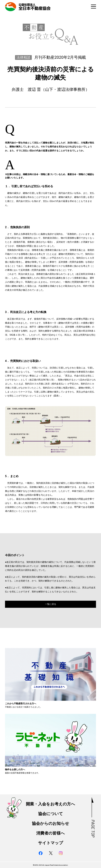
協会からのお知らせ (50, 823)
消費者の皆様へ (50, 833)
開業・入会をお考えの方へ (50, 804)
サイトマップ (51, 843)
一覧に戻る (51, 604)
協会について (51, 814)
